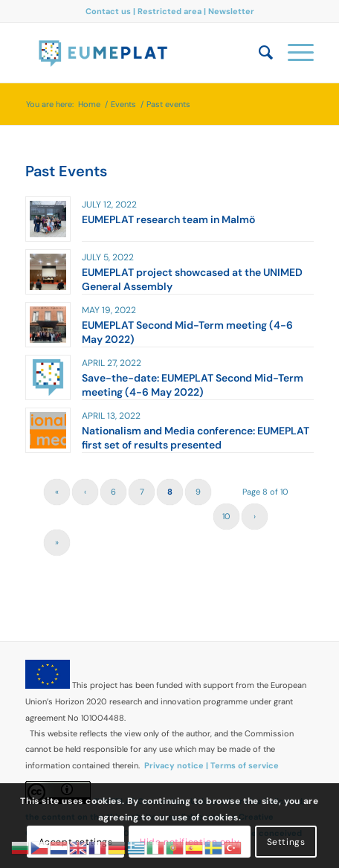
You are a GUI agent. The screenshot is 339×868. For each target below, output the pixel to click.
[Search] (258, 53)
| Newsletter (229, 11)
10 (226, 516)
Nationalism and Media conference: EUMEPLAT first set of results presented (196, 437)
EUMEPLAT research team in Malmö (168, 219)
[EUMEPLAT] (141, 53)
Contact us (109, 11)
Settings (286, 842)
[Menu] (293, 53)
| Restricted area (168, 11)
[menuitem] (258, 53)
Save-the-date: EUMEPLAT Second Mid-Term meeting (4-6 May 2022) (193, 385)
